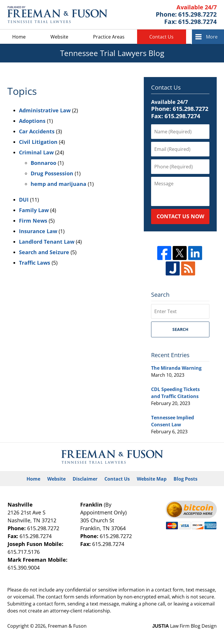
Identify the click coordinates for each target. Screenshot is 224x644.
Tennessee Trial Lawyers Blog (57, 14)
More (212, 37)
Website (59, 37)
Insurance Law (38, 231)
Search (180, 329)
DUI (24, 200)
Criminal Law (36, 152)
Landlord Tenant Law (47, 242)
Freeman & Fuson (67, 626)
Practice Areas (109, 37)
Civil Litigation (38, 142)
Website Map (152, 479)
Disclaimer (85, 479)
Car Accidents (37, 131)
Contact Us (161, 37)
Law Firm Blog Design (184, 626)
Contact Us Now (180, 216)
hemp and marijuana (58, 184)
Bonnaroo (43, 163)
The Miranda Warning (176, 368)
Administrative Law (45, 110)
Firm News (33, 221)
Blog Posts (185, 479)
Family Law (34, 210)
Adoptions (32, 121)
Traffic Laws (35, 263)
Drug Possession (52, 173)
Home (19, 37)
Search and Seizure (44, 252)
